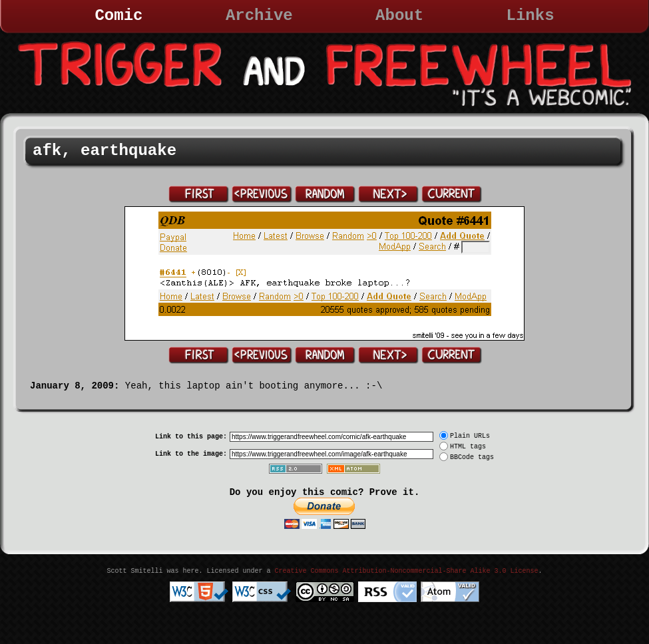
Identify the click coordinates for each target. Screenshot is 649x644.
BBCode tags (472, 457)
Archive (259, 16)
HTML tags (468, 447)
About (399, 16)
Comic (118, 16)
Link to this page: (191, 437)
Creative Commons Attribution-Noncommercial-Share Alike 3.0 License (406, 571)
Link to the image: (191, 454)
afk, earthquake (105, 151)
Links (531, 16)
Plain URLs (470, 436)
